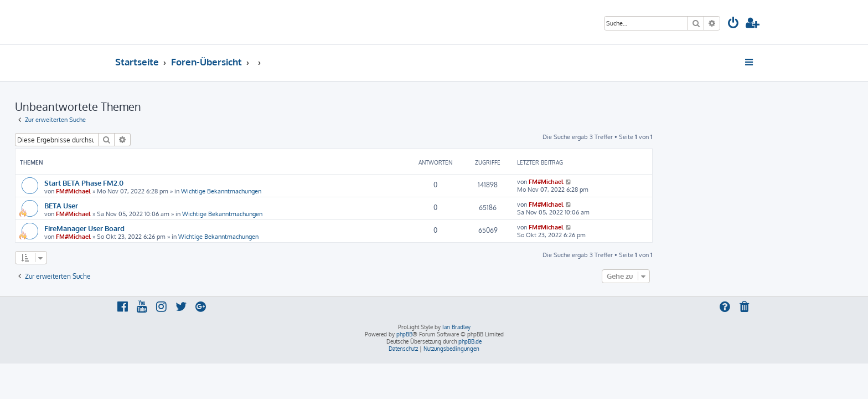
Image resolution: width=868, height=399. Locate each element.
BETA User (161, 205)
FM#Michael (174, 191)
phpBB (404, 334)
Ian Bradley (456, 327)
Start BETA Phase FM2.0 (184, 183)
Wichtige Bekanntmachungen (321, 191)
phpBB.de (470, 341)
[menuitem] (733, 24)
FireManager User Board (185, 228)
